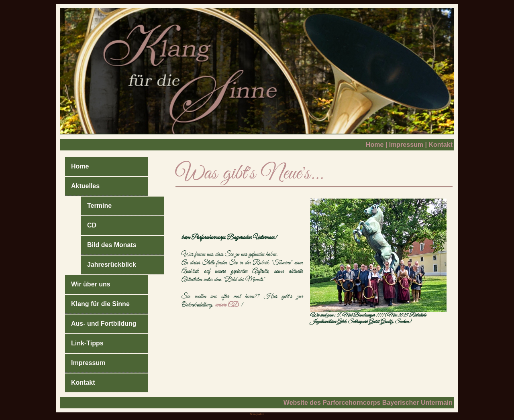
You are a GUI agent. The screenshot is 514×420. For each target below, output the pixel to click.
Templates (257, 414)
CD (92, 225)
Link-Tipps (87, 343)
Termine (99, 206)
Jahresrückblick (112, 265)
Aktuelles (85, 186)
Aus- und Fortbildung (104, 324)
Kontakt (441, 145)
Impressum (406, 145)
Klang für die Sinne (100, 304)
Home (375, 145)
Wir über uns (91, 284)
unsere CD (227, 305)
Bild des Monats (112, 245)
